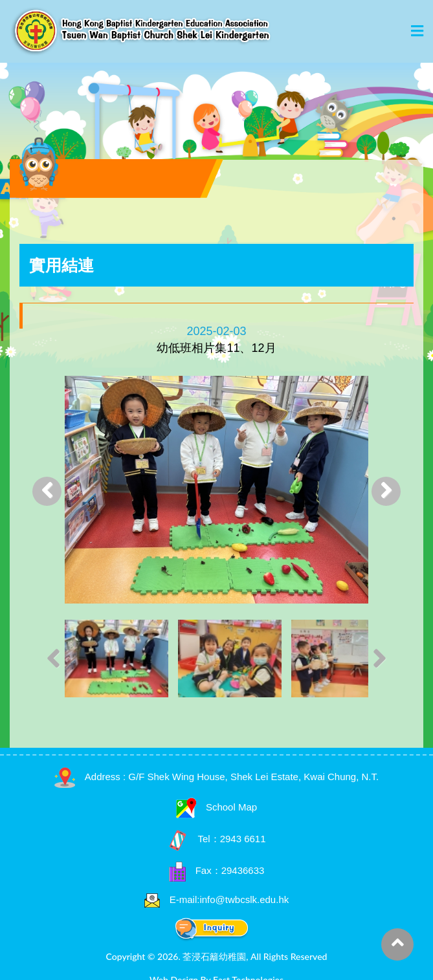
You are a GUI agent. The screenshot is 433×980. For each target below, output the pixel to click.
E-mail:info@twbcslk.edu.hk (229, 899)
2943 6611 (243, 839)
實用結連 (61, 265)
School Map (217, 807)
